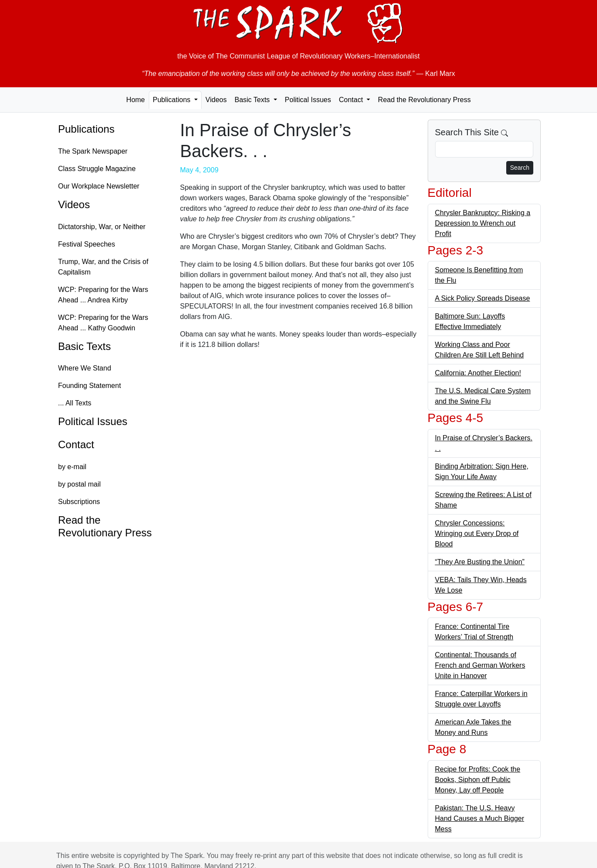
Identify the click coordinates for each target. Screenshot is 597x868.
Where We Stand (85, 368)
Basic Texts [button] (253, 100)
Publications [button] (173, 100)
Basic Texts (84, 346)
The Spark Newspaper (93, 151)
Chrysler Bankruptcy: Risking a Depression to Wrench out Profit (483, 223)
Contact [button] (352, 100)
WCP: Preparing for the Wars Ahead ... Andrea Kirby (103, 295)
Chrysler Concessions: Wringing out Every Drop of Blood (477, 533)
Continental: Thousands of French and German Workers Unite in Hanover (480, 665)
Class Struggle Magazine (97, 169)
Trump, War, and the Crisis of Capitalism (103, 267)
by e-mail (72, 467)
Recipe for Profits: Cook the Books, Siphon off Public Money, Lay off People (478, 780)
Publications (86, 129)
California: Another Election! (478, 373)
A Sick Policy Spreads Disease (483, 298)
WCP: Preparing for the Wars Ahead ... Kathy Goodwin (103, 323)
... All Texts (75, 403)
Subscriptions (79, 502)
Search (520, 168)
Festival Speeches (87, 244)
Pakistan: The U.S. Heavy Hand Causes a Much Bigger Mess (480, 818)
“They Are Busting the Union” (480, 562)
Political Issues (308, 100)
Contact (76, 444)
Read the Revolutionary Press (424, 100)
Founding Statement (89, 386)
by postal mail (79, 484)
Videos (216, 100)
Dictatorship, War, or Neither (102, 227)
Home (136, 100)
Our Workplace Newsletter (99, 186)
